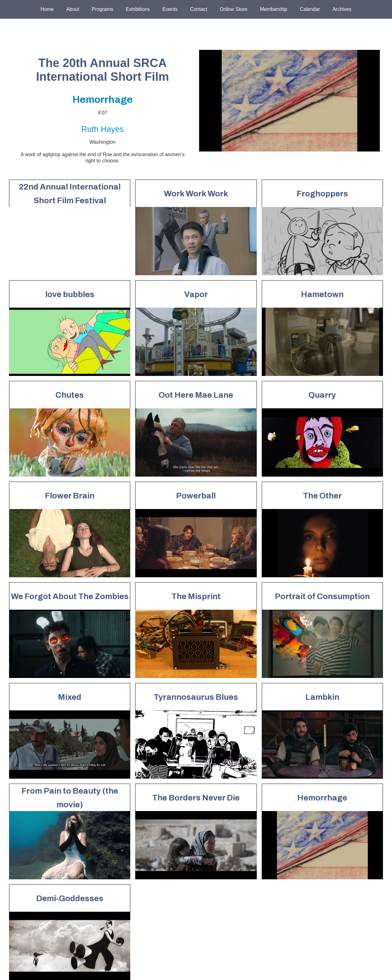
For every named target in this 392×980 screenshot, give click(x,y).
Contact (199, 9)
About (73, 9)
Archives (342, 9)
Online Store (234, 9)
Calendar (310, 9)
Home (47, 9)
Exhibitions (138, 9)
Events (170, 9)
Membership (274, 9)
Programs (102, 9)
